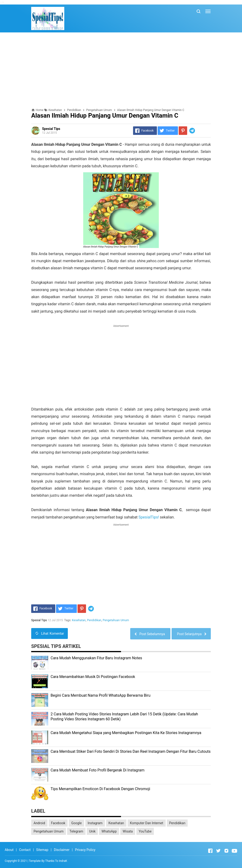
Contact (25, 850)
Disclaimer (62, 850)
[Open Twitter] (218, 851)
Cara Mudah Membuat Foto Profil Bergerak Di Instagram (97, 770)
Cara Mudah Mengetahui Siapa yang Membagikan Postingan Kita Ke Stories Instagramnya (126, 733)
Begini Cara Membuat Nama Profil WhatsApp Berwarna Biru (101, 695)
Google (76, 823)
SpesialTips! (149, 517)
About (9, 850)
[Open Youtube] (234, 851)
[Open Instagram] (226, 851)
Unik (92, 831)
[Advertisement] (121, 70)
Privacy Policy (85, 850)
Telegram (76, 831)
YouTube (145, 831)
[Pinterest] (183, 131)
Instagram (95, 823)
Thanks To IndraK (56, 861)
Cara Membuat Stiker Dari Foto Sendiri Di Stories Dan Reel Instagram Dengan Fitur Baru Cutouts (131, 751)
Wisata (128, 831)
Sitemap (42, 850)
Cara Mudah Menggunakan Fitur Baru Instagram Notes (96, 658)
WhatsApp (109, 831)
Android (39, 823)
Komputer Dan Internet (147, 823)
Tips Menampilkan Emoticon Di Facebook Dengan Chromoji (100, 789)
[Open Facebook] (210, 851)
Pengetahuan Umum (116, 620)
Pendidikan (94, 620)
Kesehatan (79, 620)
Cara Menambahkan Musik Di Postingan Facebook (93, 677)
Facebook (58, 823)
